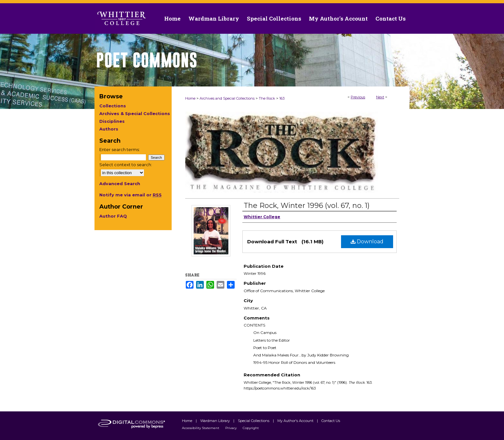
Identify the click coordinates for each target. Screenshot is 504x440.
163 (282, 98)
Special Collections (254, 421)
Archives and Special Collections (227, 98)
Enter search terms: (120, 149)
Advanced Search (120, 184)
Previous (358, 97)
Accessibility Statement (201, 428)
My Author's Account (296, 421)
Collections (113, 106)
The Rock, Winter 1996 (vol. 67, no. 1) (307, 206)
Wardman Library (216, 421)
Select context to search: (126, 165)
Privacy (231, 428)
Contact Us (391, 18)
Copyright (251, 428)
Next (380, 97)
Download (367, 242)
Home (190, 98)
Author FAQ (113, 216)
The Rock (267, 98)
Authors (109, 129)
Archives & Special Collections (135, 113)
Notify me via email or (130, 195)
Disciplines (112, 121)
